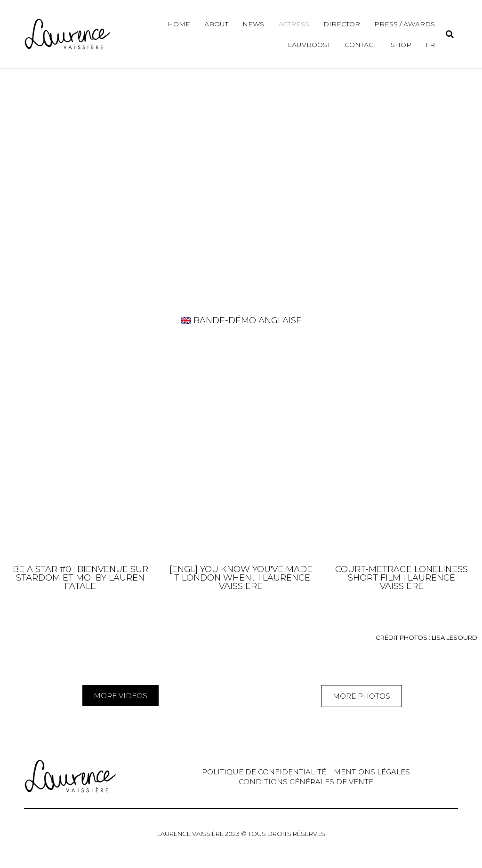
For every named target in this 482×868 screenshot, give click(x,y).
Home (179, 24)
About (216, 24)
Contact (361, 45)
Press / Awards (405, 24)
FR (430, 45)
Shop (401, 45)
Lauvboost (309, 45)
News (253, 24)
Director (342, 24)
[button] (450, 34)
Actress (294, 24)
